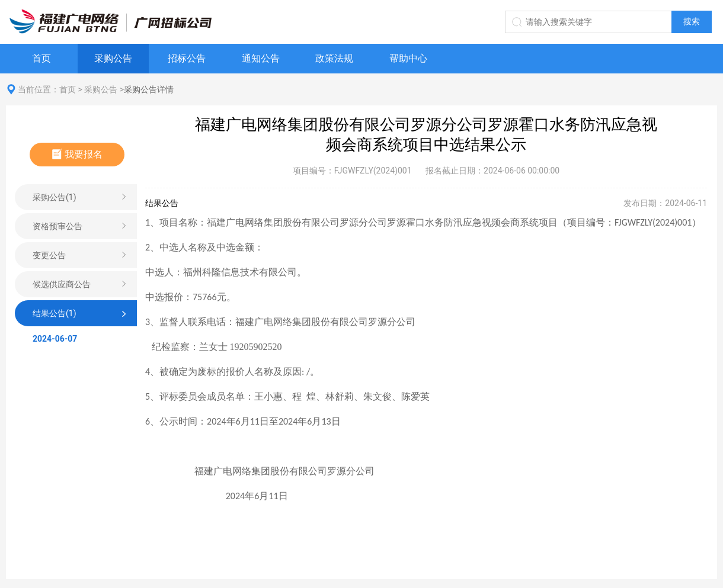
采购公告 (113, 58)
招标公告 (187, 58)
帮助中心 (408, 58)
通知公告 (261, 58)
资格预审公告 (57, 226)
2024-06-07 (55, 339)
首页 (41, 58)
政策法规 (334, 58)
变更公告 (49, 255)
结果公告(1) (55, 313)
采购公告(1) (55, 197)
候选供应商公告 (62, 284)
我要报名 (77, 154)
